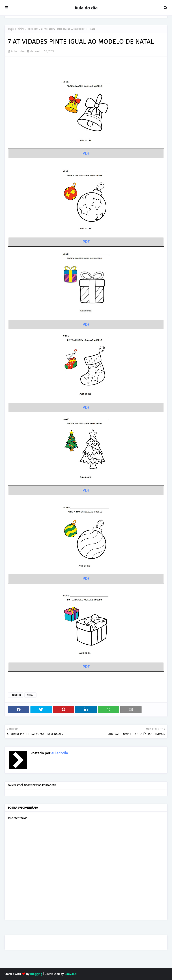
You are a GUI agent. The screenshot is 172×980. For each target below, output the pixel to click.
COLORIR (32, 29)
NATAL (30, 695)
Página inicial (16, 29)
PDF (86, 153)
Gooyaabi (71, 974)
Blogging (36, 974)
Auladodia (18, 51)
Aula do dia (86, 8)
